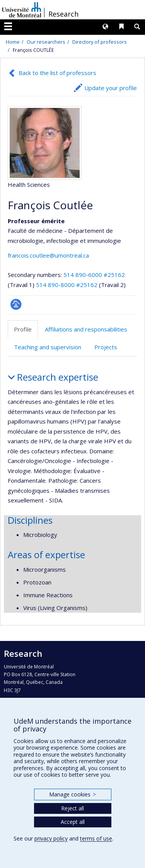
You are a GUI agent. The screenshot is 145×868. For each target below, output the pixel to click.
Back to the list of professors (57, 73)
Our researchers (46, 42)
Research (63, 14)
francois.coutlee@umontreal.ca (48, 255)
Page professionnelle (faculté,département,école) (16, 304)
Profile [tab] (23, 329)
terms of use (96, 838)
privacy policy (51, 838)
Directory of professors (100, 42)
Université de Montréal (22, 10)
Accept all (73, 822)
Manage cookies (72, 794)
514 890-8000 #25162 (67, 285)
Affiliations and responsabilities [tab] (86, 329)
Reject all (72, 808)
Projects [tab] (106, 347)
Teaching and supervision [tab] (48, 347)
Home (13, 42)
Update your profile (111, 88)
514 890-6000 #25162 (94, 275)
